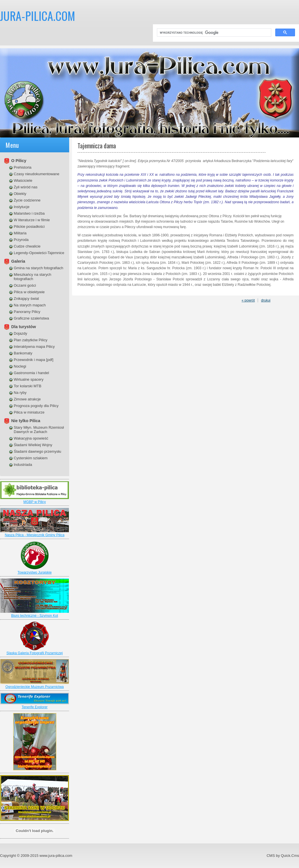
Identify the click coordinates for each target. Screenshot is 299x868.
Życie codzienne (27, 200)
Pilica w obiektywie (29, 292)
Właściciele (23, 180)
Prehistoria (23, 167)
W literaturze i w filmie (32, 220)
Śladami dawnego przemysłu (37, 451)
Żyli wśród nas (26, 187)
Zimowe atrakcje (27, 399)
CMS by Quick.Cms (283, 856)
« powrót (248, 300)
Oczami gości (25, 285)
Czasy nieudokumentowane (37, 174)
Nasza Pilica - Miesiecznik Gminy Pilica (35, 535)
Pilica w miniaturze (29, 412)
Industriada (23, 465)
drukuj (266, 300)
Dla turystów (23, 327)
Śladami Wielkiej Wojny (33, 445)
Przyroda (21, 240)
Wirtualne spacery (29, 379)
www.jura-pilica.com (56, 856)
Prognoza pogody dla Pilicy (36, 406)
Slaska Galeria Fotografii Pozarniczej (35, 653)
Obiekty (20, 194)
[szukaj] (214, 33)
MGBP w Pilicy (35, 502)
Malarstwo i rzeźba (29, 213)
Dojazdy (20, 333)
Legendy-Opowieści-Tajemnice (39, 253)
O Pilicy (19, 161)
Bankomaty (23, 353)
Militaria (20, 233)
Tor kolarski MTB (28, 386)
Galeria (18, 261)
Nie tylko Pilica (26, 421)
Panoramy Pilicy (27, 312)
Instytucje (22, 207)
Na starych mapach (30, 305)
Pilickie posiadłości (29, 227)
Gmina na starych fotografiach (38, 268)
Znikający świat (26, 299)
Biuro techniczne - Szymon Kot (35, 616)
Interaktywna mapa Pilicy (34, 347)
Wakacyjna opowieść (31, 438)
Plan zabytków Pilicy (31, 340)
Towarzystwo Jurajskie (34, 572)
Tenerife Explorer (35, 707)
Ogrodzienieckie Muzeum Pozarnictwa (35, 687)
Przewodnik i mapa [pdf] (34, 360)
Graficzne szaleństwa (31, 318)
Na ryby (20, 393)
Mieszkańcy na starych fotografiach (32, 277)
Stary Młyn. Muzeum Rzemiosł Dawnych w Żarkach (39, 430)
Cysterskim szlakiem (31, 458)
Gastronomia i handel (31, 373)
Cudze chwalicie (27, 246)
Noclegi (20, 366)
